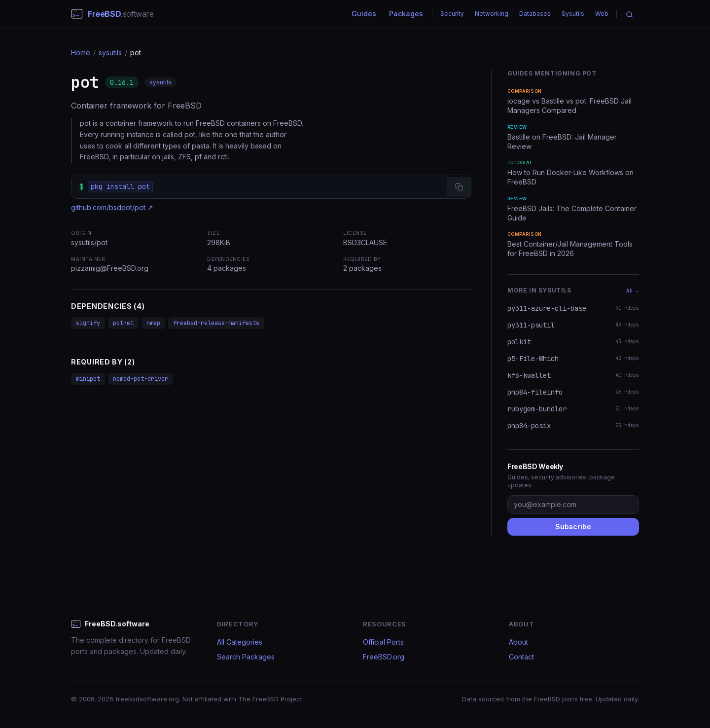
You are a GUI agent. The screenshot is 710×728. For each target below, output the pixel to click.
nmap (153, 323)
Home (81, 53)
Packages (406, 14)
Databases (535, 14)
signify (88, 323)
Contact (521, 657)
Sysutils (573, 14)
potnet (123, 323)
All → (633, 291)
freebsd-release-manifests (216, 323)
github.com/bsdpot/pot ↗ (112, 207)
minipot (88, 379)
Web (602, 14)
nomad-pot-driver (141, 379)
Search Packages (246, 657)
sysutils (110, 53)
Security (452, 14)
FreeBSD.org (384, 657)
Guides (364, 14)
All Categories (240, 642)
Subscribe (573, 527)
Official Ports (383, 642)
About (518, 642)
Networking (492, 14)
